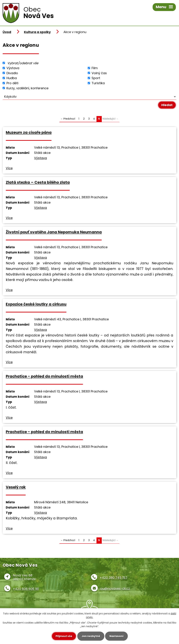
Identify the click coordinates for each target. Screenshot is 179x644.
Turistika (98, 83)
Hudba (12, 78)
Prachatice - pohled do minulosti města (44, 376)
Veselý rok (16, 487)
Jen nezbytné (91, 636)
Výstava (13, 68)
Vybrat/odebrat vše (23, 63)
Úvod (7, 32)
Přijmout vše (64, 636)
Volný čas (99, 73)
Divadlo (12, 73)
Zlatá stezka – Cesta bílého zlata (38, 182)
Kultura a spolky (37, 32)
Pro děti (12, 83)
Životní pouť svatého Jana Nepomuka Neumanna (54, 232)
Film (95, 68)
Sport (96, 78)
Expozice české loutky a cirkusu (36, 304)
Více (9, 168)
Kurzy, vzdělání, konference (27, 88)
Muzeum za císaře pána (29, 132)
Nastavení (116, 636)
